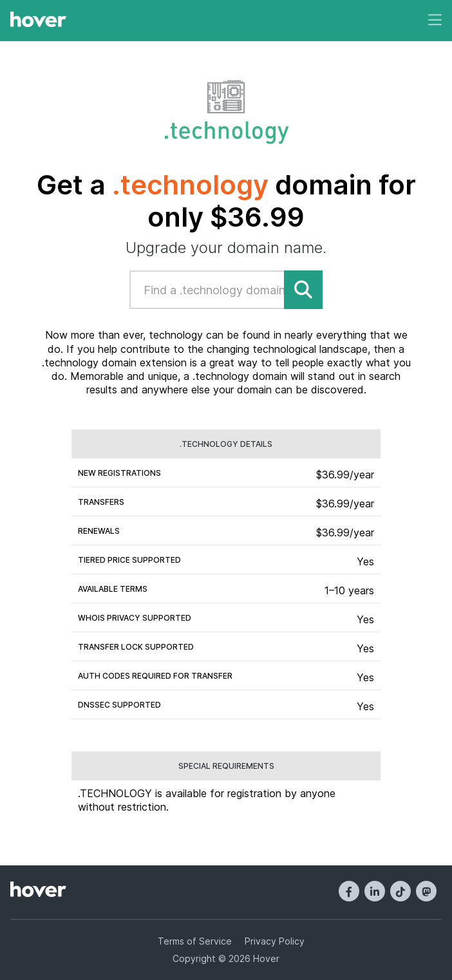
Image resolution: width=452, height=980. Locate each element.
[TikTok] (400, 891)
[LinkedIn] (375, 891)
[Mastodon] (426, 891)
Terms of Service (195, 941)
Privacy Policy (275, 941)
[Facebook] (349, 891)
